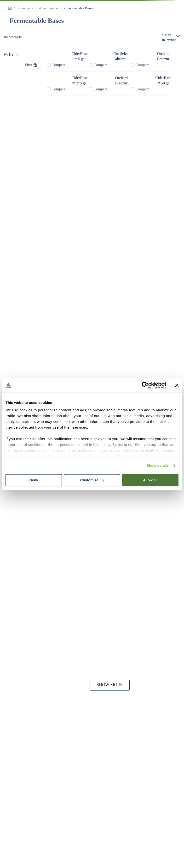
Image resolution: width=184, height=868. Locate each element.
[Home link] (11, 8)
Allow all (150, 480)
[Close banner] (177, 385)
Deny (34, 480)
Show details (158, 465)
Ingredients (25, 8)
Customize (92, 480)
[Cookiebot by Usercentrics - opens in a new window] (145, 385)
